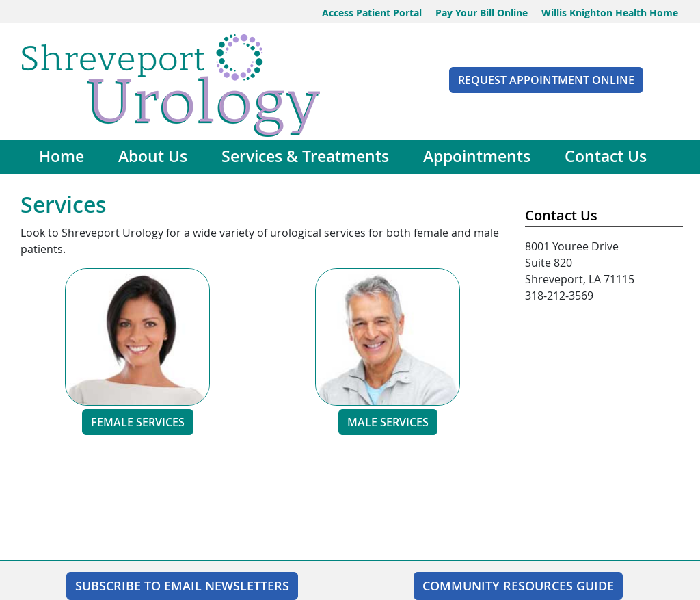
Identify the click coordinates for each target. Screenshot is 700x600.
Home (62, 156)
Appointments (477, 156)
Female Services (138, 422)
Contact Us (606, 156)
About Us (153, 156)
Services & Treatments (305, 156)
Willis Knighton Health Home (610, 13)
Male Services (388, 422)
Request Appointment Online (546, 80)
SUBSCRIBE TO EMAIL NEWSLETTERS (182, 586)
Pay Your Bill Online (482, 13)
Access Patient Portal (372, 13)
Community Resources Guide (518, 586)
